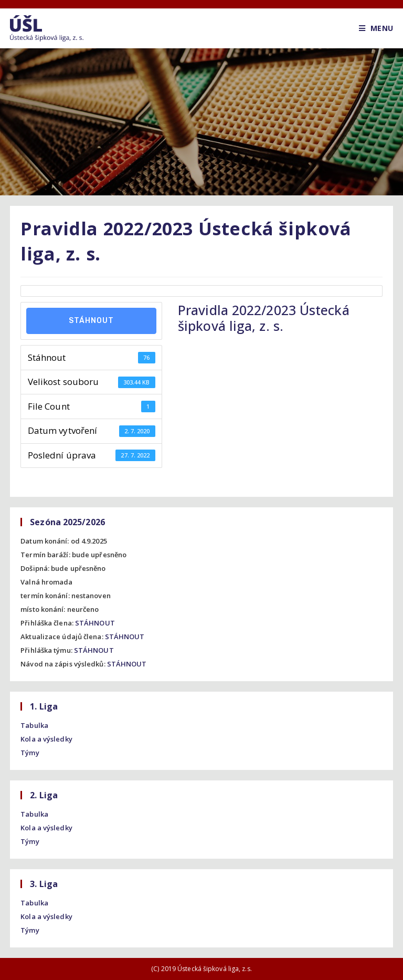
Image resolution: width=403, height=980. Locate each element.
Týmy (30, 753)
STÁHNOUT (95, 623)
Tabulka (34, 725)
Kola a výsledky (46, 739)
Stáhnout (91, 321)
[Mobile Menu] (376, 28)
